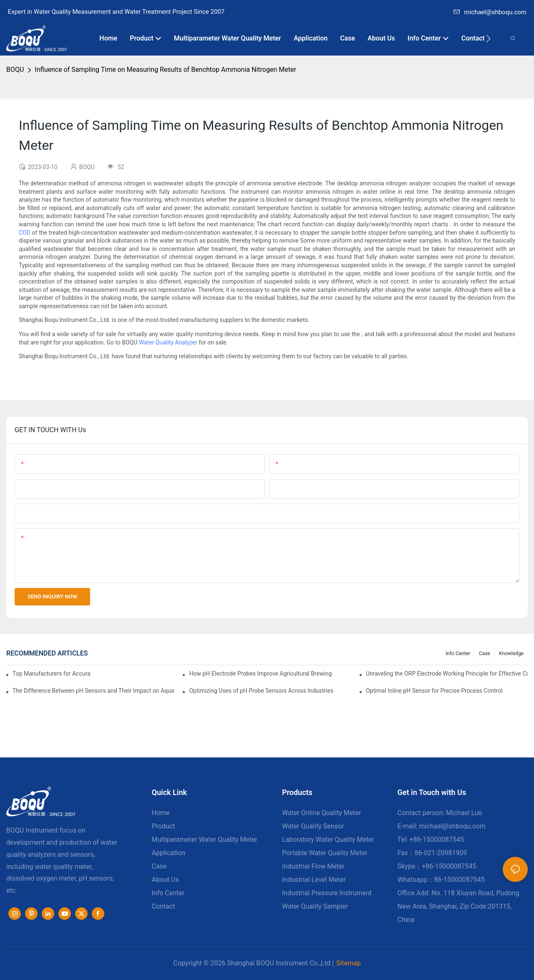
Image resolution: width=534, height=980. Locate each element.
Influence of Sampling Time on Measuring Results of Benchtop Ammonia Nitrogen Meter (165, 70)
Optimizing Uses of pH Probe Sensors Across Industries (261, 691)
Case (485, 653)
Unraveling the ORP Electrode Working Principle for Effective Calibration (447, 674)
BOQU (15, 70)
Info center (458, 653)
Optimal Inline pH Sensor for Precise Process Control (434, 691)
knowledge (511, 653)
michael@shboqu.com (490, 12)
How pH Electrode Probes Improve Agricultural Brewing (260, 674)
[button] (488, 38)
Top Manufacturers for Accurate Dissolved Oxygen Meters (52, 674)
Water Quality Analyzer (168, 342)
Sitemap (349, 963)
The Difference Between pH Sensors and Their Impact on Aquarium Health (93, 691)
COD (25, 233)
